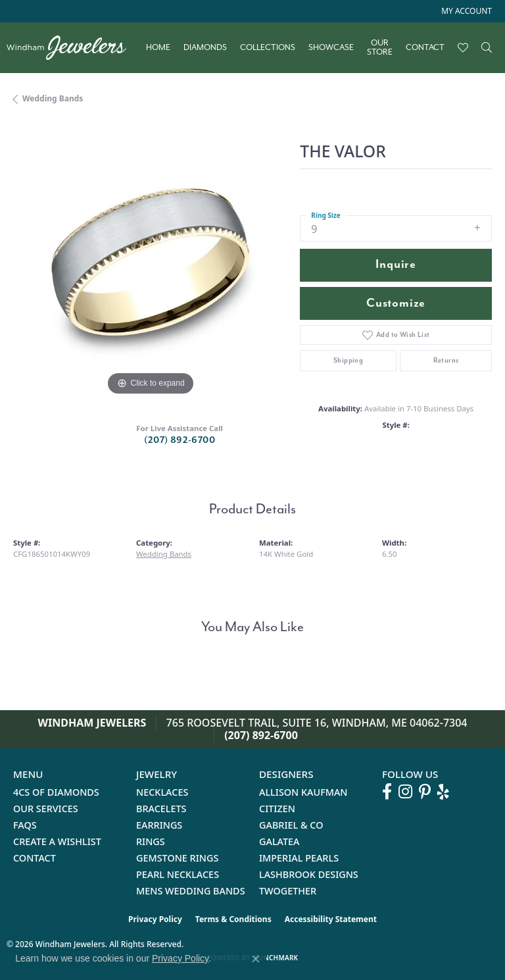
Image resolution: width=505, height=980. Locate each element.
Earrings (159, 825)
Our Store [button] (380, 48)
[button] (465, 11)
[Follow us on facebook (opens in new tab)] (387, 792)
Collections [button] (268, 47)
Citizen (277, 809)
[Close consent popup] (256, 959)
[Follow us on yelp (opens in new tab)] (443, 792)
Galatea (279, 841)
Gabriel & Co (291, 825)
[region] (150, 262)
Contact (425, 47)
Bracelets (161, 809)
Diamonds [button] (205, 47)
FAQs (25, 825)
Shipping (348, 360)
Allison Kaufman (303, 792)
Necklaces (162, 792)
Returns (446, 360)
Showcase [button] (331, 47)
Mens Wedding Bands (191, 891)
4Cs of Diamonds (56, 792)
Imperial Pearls (299, 858)
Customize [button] (396, 303)
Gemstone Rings (177, 858)
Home (158, 47)
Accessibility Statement (331, 919)
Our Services (46, 809)
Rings (151, 841)
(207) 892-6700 (180, 440)
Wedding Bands (53, 98)
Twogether (288, 891)
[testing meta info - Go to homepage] (73, 48)
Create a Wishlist (57, 841)
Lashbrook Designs (309, 874)
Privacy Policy (155, 919)
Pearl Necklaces (178, 874)
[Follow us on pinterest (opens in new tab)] (425, 792)
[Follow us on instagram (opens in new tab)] (405, 792)
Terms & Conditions (233, 919)
